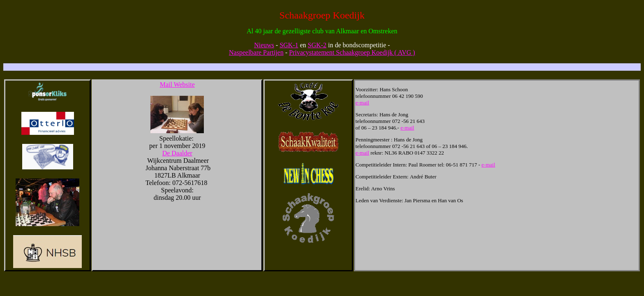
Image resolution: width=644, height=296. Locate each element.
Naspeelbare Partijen (256, 52)
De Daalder (177, 153)
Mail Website (177, 84)
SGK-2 (317, 45)
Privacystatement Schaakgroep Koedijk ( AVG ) (352, 52)
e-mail (362, 103)
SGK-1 (289, 45)
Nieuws (264, 45)
